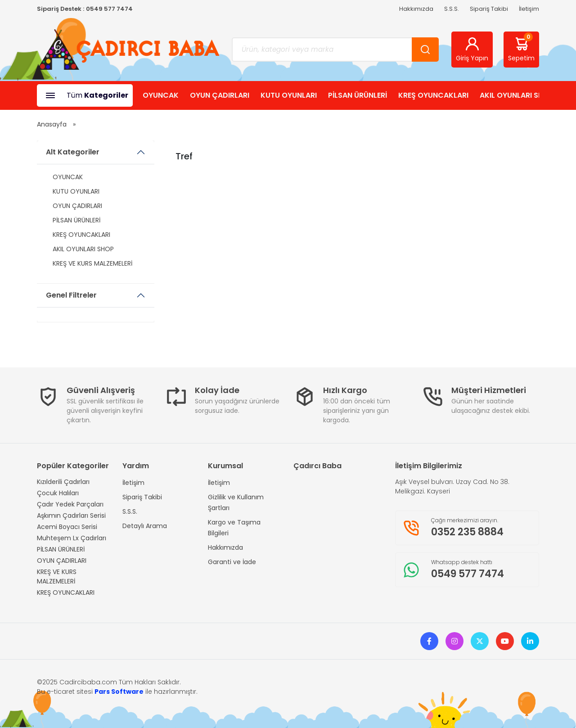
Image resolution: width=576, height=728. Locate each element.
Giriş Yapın (472, 49)
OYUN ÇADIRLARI (220, 95)
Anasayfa (52, 124)
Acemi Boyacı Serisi (67, 527)
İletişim (529, 9)
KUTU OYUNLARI (289, 95)
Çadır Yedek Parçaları (70, 504)
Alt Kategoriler (73, 152)
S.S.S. (452, 9)
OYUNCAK (161, 95)
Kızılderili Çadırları (63, 482)
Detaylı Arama (145, 526)
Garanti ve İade (232, 562)
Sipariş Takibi (489, 9)
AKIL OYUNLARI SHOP (517, 95)
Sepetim (521, 48)
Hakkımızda (416, 9)
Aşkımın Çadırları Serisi (71, 515)
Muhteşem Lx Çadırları (72, 538)
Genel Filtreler (71, 295)
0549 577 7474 (109, 9)
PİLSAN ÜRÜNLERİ (358, 95)
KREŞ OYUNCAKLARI (433, 95)
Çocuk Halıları (58, 493)
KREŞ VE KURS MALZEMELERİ (92, 263)
